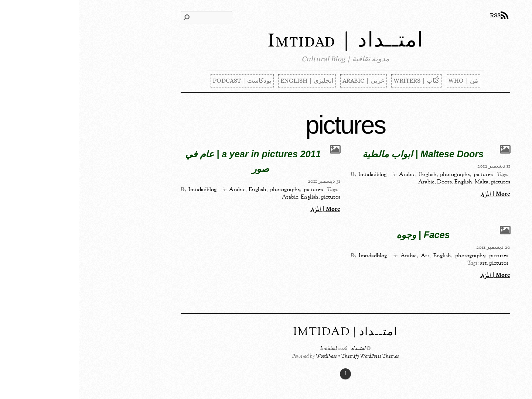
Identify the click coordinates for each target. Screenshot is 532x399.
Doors (365, 182)
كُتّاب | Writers (337, 81)
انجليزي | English (228, 81)
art (404, 263)
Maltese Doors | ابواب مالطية (344, 154)
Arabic (328, 175)
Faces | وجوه (344, 235)
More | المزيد (416, 194)
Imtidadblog (293, 175)
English (348, 175)
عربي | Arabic (284, 81)
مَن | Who (384, 81)
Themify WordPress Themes (291, 357)
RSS (416, 15)
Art (346, 256)
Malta (402, 182)
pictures (404, 175)
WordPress (247, 357)
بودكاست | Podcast (163, 81)
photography (376, 175)
